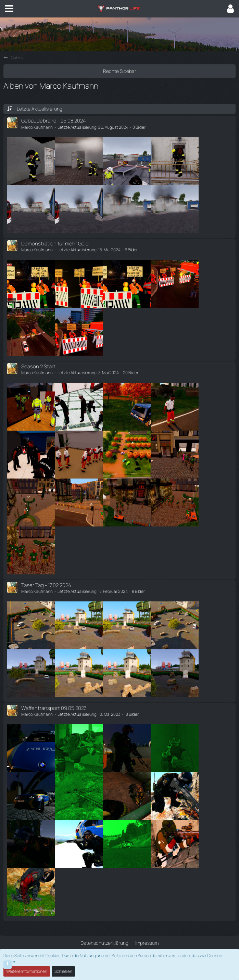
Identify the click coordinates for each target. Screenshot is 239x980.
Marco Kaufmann (37, 127)
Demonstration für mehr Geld (55, 244)
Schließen (63, 971)
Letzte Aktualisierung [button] (40, 109)
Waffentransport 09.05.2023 (54, 708)
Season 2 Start (38, 366)
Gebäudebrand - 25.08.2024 (54, 121)
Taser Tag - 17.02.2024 (46, 585)
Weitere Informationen (27, 971)
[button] (9, 9)
